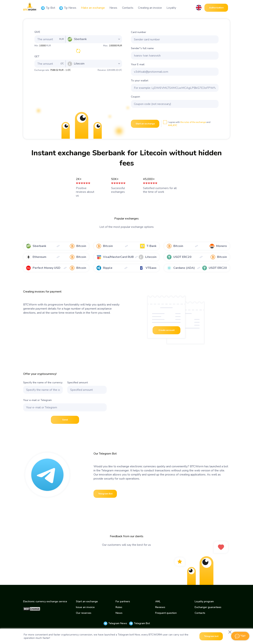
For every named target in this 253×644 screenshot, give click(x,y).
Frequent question (166, 613)
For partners (123, 601)
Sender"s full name (142, 48)
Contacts (128, 8)
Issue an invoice (85, 607)
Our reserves (84, 613)
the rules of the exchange (193, 122)
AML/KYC (173, 125)
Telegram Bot (105, 494)
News (113, 8)
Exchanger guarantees (208, 607)
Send (65, 420)
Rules (119, 607)
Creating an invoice (150, 8)
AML (158, 601)
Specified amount (78, 383)
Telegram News (115, 624)
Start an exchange (145, 124)
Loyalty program (204, 601)
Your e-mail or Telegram (37, 400)
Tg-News (68, 8)
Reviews (160, 607)
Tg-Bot (48, 8)
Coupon (135, 97)
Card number (139, 32)
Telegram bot (211, 636)
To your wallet (140, 81)
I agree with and (187, 123)
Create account (167, 330)
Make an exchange (93, 8)
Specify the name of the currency (43, 383)
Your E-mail (138, 64)
